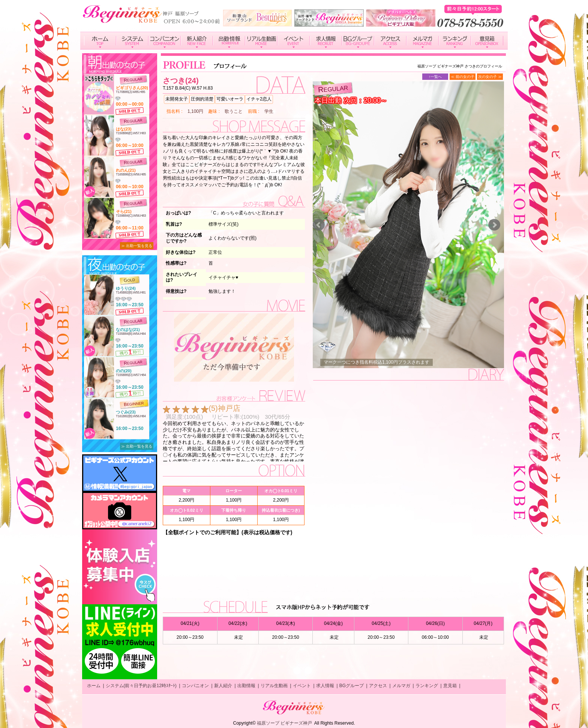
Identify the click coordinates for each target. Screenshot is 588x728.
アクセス (378, 686)
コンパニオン (195, 686)
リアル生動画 (274, 686)
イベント (302, 686)
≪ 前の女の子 (463, 77)
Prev (319, 225)
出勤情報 (246, 686)
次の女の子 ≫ (490, 77)
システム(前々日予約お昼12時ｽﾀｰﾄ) (141, 686)
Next (494, 225)
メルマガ (401, 686)
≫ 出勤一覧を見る (137, 246)
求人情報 (325, 686)
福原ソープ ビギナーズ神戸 (284, 723)
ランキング (427, 686)
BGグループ (352, 686)
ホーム (94, 686)
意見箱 (450, 686)
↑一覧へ (435, 77)
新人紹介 (223, 686)
